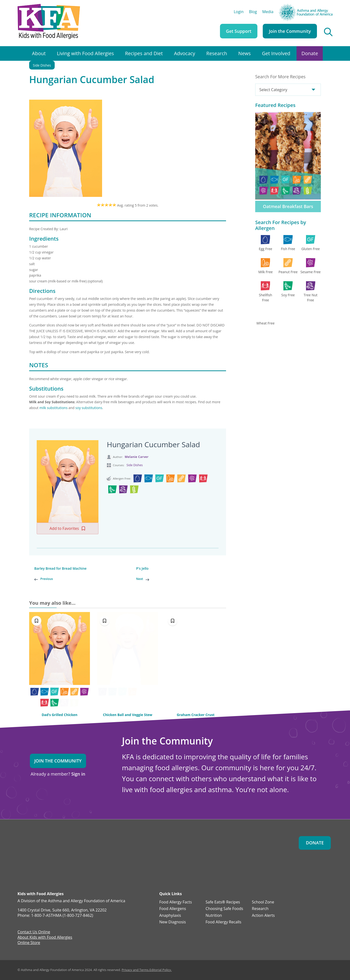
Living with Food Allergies (85, 53)
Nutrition (214, 916)
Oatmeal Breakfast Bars (288, 206)
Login (239, 12)
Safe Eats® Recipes (223, 902)
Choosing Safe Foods (224, 909)
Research (217, 53)
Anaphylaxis (170, 916)
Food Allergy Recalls (223, 922)
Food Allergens (173, 909)
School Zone (263, 902)
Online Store (29, 943)
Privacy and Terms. (136, 970)
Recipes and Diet (144, 53)
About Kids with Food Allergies (45, 938)
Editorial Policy (160, 970)
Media (268, 12)
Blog (253, 12)
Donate (310, 53)
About (39, 53)
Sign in (78, 774)
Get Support (239, 31)
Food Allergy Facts (175, 902)
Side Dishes (42, 65)
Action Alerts (263, 916)
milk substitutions (53, 408)
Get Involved (276, 53)
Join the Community (290, 31)
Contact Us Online (34, 932)
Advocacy (185, 53)
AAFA (328, 6)
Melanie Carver (137, 457)
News (244, 53)
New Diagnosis (173, 922)
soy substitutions (89, 408)
